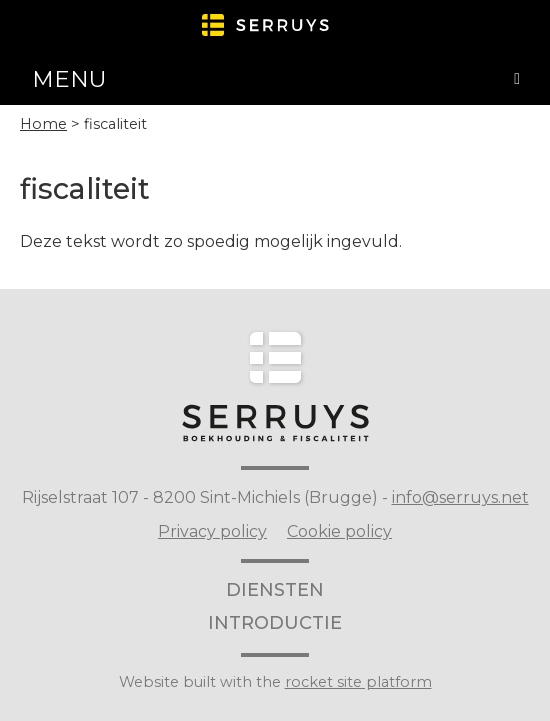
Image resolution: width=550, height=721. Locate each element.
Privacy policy (212, 531)
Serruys (275, 380)
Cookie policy (339, 531)
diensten (275, 590)
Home (43, 124)
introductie (275, 623)
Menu (69, 79)
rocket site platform (358, 682)
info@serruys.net (460, 497)
